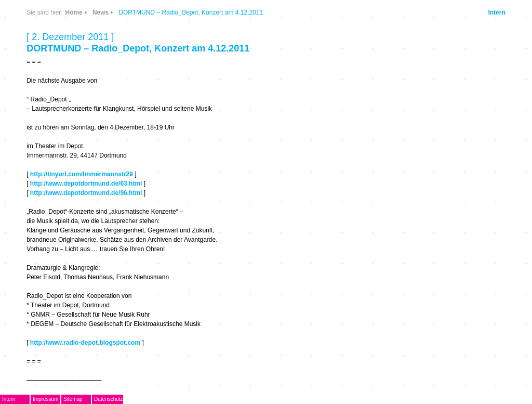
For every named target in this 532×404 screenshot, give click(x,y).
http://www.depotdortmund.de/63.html (86, 184)
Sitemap (73, 399)
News (101, 12)
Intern (496, 12)
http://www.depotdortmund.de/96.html (86, 193)
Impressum (45, 399)
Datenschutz (109, 399)
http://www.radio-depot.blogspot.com (85, 343)
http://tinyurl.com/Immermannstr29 (82, 174)
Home (74, 12)
